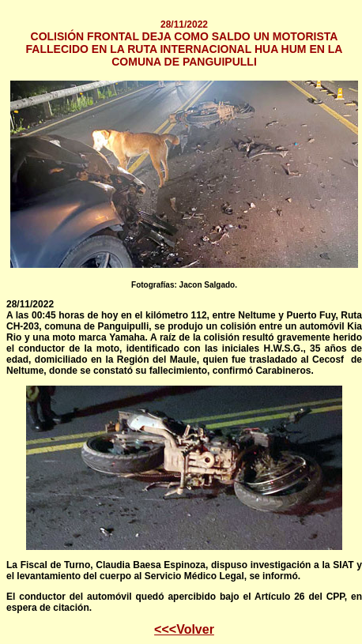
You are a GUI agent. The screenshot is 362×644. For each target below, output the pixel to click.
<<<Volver (184, 629)
